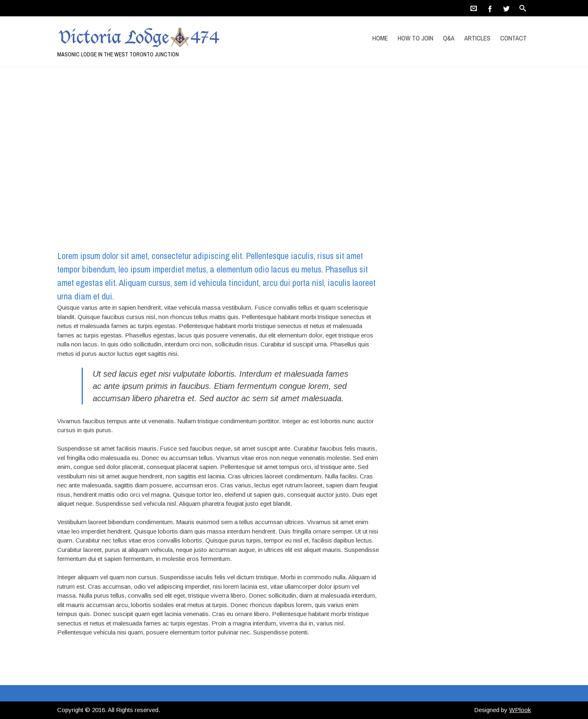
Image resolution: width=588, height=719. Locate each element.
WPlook (520, 710)
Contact (513, 38)
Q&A (449, 38)
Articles (477, 38)
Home (380, 38)
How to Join (415, 38)
